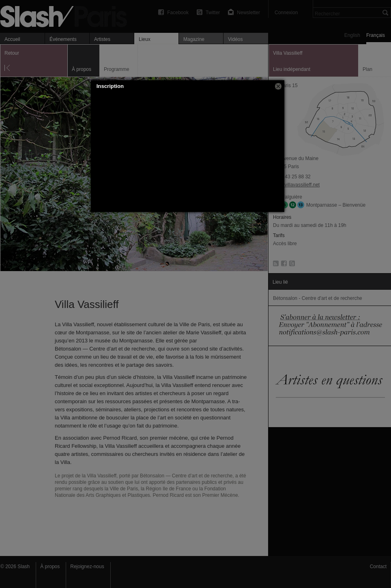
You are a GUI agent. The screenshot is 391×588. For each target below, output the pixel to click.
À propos (50, 567)
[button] (278, 86)
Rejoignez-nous (87, 567)
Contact (378, 567)
